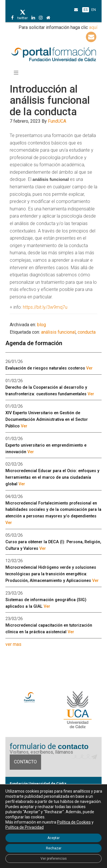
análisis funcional (58, 332)
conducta (87, 332)
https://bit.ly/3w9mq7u (45, 307)
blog (42, 325)
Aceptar (53, 838)
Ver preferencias (54, 859)
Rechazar (54, 848)
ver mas (13, 644)
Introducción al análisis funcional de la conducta (50, 100)
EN (94, 10)
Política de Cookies (74, 822)
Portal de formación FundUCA (54, 55)
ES (86, 10)
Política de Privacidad (25, 827)
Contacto (25, 762)
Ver (89, 368)
